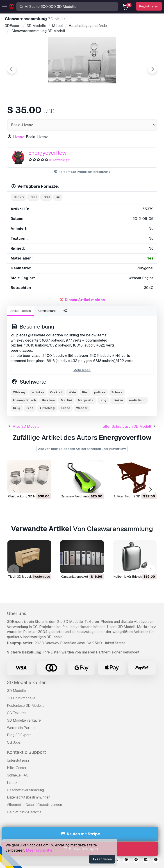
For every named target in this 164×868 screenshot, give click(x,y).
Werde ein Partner (21, 728)
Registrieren (149, 6)
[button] (150, 490)
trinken (118, 400)
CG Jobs (14, 742)
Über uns (17, 613)
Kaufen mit (80, 834)
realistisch (137, 400)
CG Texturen (17, 713)
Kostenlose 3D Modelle (26, 706)
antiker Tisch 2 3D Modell (132, 496)
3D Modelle (16, 691)
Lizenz (12, 783)
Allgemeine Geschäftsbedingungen (34, 805)
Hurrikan (48, 400)
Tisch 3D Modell (20, 577)
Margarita (86, 400)
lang (103, 400)
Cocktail (56, 392)
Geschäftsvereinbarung (25, 790)
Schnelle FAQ (18, 775)
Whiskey (19, 392)
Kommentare (47, 311)
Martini (66, 400)
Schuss (117, 392)
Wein (72, 392)
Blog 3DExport (19, 735)
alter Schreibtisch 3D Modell (127, 426)
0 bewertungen (60, 160)
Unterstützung (18, 760)
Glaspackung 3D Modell (25, 496)
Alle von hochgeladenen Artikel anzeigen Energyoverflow (82, 449)
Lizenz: (19, 137)
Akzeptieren (102, 859)
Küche (65, 408)
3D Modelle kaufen (27, 682)
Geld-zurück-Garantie (24, 812)
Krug (17, 408)
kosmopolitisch (24, 400)
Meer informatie (39, 850)
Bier (85, 392)
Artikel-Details (21, 311)
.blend (18, 197)
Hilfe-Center (17, 768)
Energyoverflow (47, 153)
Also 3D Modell (26, 426)
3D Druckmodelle (21, 698)
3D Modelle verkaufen (25, 720)
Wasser (82, 408)
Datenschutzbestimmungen (29, 797)
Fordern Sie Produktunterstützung (82, 172)
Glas (30, 408)
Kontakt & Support (26, 752)
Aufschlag (47, 408)
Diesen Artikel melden (85, 300)
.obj (33, 197)
